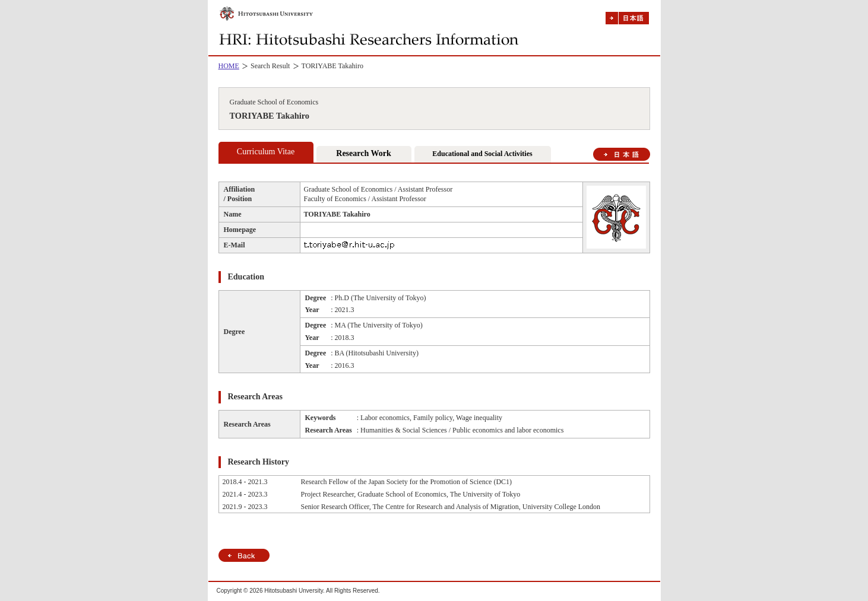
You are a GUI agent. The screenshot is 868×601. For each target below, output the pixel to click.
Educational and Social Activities (482, 154)
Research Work (363, 153)
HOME (229, 66)
